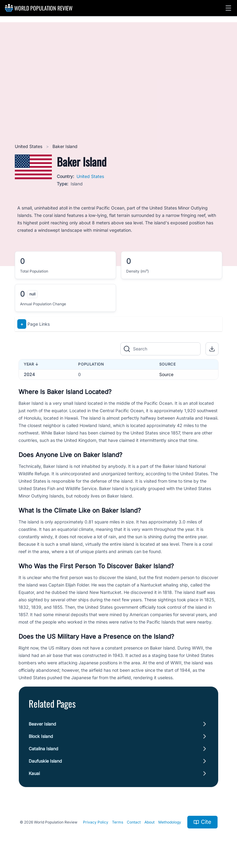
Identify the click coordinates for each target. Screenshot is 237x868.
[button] (228, 8)
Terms (118, 822)
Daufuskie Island (45, 761)
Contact (134, 822)
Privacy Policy (96, 822)
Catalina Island (44, 749)
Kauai (34, 773)
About (150, 822)
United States (29, 146)
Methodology (170, 822)
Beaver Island (42, 724)
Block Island (41, 736)
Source (166, 374)
